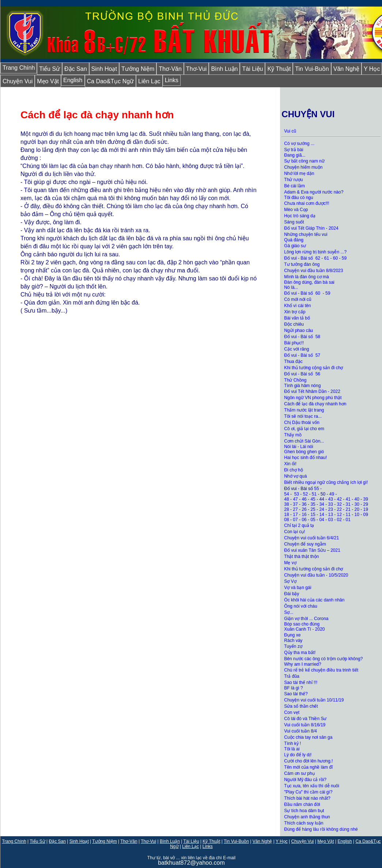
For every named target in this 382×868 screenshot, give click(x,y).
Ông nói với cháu (300, 606)
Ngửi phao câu (298, 330)
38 (286, 504)
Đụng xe (292, 635)
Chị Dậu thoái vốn (302, 422)
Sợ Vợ (290, 581)
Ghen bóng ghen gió (304, 452)
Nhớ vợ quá (295, 476)
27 (295, 509)
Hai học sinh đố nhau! (305, 458)
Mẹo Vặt (48, 81)
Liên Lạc (149, 81)
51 (314, 494)
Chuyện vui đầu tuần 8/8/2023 (313, 271)
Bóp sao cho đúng (302, 624)
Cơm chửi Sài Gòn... (304, 441)
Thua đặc (293, 362)
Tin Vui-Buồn (312, 69)
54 (286, 494)
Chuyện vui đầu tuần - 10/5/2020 (316, 575)
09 (366, 515)
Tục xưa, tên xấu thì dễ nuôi (311, 786)
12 (339, 515)
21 (348, 509)
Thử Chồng (295, 380)
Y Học (282, 841)
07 (295, 520)
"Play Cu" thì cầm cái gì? (308, 792)
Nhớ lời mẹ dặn (299, 173)
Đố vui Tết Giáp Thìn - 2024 (311, 228)
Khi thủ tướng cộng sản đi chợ (314, 368)
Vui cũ (290, 131)
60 (335, 258)
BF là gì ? (293, 688)
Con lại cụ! (294, 532)
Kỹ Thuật (279, 69)
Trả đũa (292, 676)
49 (332, 494)
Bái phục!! (294, 343)
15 (313, 515)
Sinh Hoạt (104, 69)
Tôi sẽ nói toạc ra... (303, 416)
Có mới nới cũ (298, 299)
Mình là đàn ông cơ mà (306, 277)
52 (305, 494)
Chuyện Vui (18, 81)
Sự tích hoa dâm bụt (304, 811)
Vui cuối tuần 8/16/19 (305, 725)
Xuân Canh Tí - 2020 (304, 629)
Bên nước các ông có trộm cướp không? (323, 659)
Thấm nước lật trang (304, 410)
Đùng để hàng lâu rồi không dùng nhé (321, 829)
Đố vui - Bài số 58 (302, 337)
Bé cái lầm (294, 186)
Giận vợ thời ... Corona (306, 619)
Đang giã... (295, 155)
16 (304, 515)
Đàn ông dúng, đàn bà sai (309, 282)
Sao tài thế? (296, 694)
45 (313, 499)
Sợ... (289, 612)
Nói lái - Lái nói (298, 447)
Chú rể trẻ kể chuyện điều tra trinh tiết (321, 670)
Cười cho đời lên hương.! (308, 761)
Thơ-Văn (170, 69)
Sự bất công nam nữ (304, 161)
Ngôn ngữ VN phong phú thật (313, 398)
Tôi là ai (292, 749)
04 (322, 520)
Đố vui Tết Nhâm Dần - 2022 (312, 391)
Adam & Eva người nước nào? (314, 192)
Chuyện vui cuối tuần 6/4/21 (311, 538)
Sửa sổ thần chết (301, 706)
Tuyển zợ (293, 646)
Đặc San (75, 69)
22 (339, 509)
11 (348, 515)
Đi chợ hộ (293, 470)
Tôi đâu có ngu (298, 198)
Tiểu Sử (50, 69)
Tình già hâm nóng (302, 386)
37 (295, 504)
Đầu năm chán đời (302, 804)
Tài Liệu (252, 69)
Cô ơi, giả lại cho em (304, 429)
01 (348, 520)
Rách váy (293, 641)
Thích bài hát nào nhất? (307, 798)
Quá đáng (294, 240)
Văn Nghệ (346, 69)
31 (348, 504)
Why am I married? (302, 664)
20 (357, 509)
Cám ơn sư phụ (299, 773)
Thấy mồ (293, 435)
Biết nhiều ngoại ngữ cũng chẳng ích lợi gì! (326, 482)
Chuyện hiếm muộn (303, 167)
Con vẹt (292, 712)
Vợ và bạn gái (298, 588)
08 (286, 520)
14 (322, 515)
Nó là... (291, 287)
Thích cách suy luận (304, 823)
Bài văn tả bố (297, 318)
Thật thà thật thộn (301, 557)
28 (286, 509)
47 (295, 499)
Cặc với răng (296, 349)
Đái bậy (292, 594)
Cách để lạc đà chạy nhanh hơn (315, 404)
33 (330, 504)
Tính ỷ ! (292, 743)
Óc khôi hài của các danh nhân (314, 600)
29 (366, 504)
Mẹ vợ (290, 563)
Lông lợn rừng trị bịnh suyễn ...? (315, 252)
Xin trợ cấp (295, 312)
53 (297, 494)
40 (357, 499)
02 (339, 520)
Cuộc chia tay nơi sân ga (308, 737)
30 (357, 504)
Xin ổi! (290, 464)
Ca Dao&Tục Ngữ (111, 81)
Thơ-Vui (196, 69)
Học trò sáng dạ (300, 216)
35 (313, 504)
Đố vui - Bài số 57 (302, 355)
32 (339, 504)
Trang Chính (19, 68)
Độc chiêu (294, 324)
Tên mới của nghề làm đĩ (308, 767)
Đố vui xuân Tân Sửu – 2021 (312, 550)
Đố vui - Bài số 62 (302, 258)
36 (304, 504)
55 (316, 489)
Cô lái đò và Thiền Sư (305, 719)
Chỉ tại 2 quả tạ (299, 525)
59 (344, 258)
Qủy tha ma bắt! (300, 653)
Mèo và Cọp (296, 210)
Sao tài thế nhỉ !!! (301, 682)
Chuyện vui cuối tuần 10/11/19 (314, 700)
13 (330, 515)
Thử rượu (293, 180)
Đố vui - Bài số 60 (302, 293)
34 (322, 504)
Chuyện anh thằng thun (307, 817)
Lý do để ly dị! (298, 755)
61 (327, 258)
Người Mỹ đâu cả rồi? (305, 780)
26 (304, 509)
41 (348, 499)
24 (322, 509)
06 (304, 520)
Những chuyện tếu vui (306, 234)
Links (172, 80)
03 (330, 520)
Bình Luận (224, 69)
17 (295, 515)
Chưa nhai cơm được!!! (307, 203)
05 (313, 520)
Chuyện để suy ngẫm (305, 544)
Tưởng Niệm (138, 69)
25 (313, 509)
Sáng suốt (294, 222)
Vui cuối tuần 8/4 (300, 731)
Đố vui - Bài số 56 (302, 374)
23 (330, 509)
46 (304, 499)
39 (366, 499)
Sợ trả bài (294, 150)
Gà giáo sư (295, 246)
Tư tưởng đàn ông (302, 264)
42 (339, 499)
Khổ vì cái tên (297, 306)
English (73, 80)
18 (286, 515)
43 (330, 499)
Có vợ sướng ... (299, 144)
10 (357, 515)
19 (366, 509)
